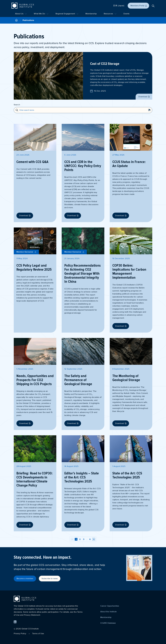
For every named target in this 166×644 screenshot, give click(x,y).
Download (144, 97)
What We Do (41, 14)
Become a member (25, 578)
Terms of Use (38, 633)
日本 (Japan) (119, 6)
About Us (21, 14)
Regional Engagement (67, 14)
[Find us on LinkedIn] (15, 622)
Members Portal (139, 6)
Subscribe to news (50, 578)
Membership (91, 14)
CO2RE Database (108, 623)
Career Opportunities (110, 606)
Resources (110, 14)
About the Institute (108, 612)
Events (127, 14)
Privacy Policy (20, 633)
